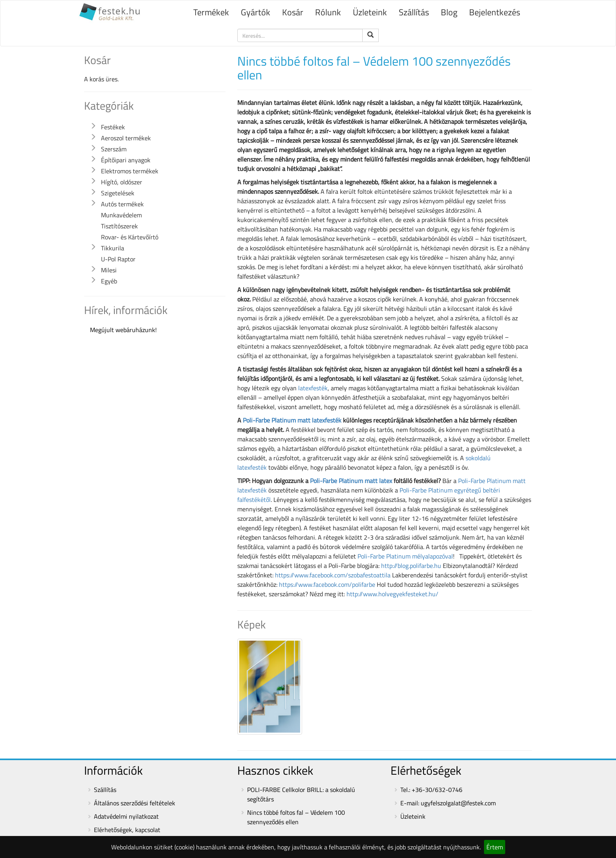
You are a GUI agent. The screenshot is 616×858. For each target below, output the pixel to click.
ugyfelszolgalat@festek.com (458, 803)
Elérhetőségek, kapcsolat (127, 830)
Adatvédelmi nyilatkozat (126, 816)
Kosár (293, 12)
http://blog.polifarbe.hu (411, 566)
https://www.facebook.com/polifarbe (327, 584)
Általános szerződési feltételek (135, 803)
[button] (93, 126)
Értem (495, 847)
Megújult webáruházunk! (123, 330)
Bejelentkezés (495, 12)
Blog (449, 12)
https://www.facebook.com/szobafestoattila (333, 575)
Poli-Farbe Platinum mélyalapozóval (405, 556)
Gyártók (256, 12)
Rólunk (328, 12)
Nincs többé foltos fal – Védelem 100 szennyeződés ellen (296, 817)
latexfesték (313, 388)
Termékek (211, 12)
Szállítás (414, 12)
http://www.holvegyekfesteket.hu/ (392, 594)
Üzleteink (370, 12)
